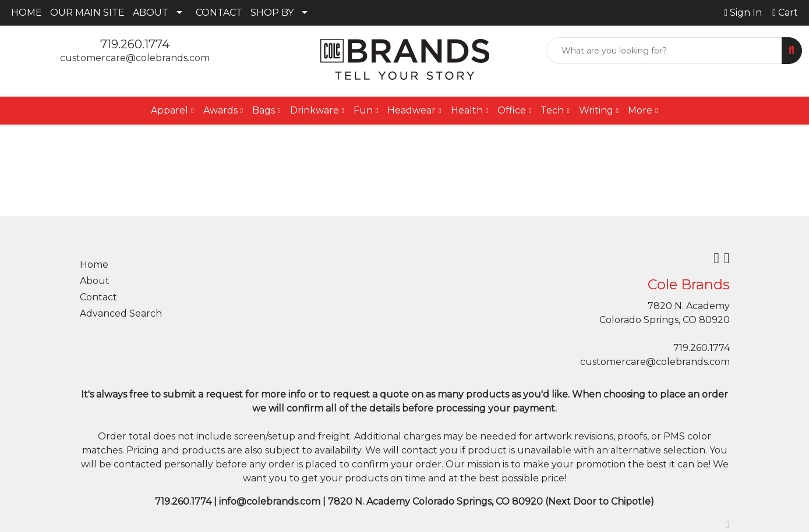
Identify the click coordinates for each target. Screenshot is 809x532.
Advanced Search (121, 313)
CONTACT (219, 13)
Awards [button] (220, 110)
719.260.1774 (135, 44)
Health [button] (467, 110)
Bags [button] (264, 110)
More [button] (640, 110)
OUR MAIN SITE (87, 13)
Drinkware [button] (315, 110)
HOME (27, 13)
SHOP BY (272, 13)
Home (94, 265)
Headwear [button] (411, 110)
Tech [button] (552, 110)
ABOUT (151, 13)
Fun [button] (363, 110)
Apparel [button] (169, 110)
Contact (98, 297)
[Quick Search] (664, 51)
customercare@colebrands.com (135, 58)
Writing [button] (596, 110)
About (95, 281)
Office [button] (512, 110)
